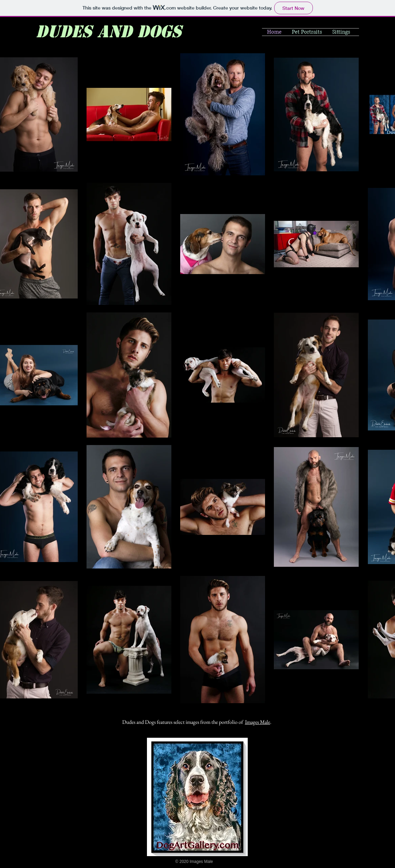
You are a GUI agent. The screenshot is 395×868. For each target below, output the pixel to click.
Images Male (258, 722)
